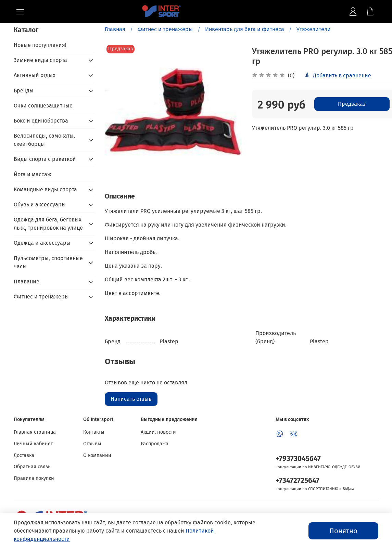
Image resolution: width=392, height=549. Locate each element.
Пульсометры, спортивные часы (48, 262)
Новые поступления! (40, 45)
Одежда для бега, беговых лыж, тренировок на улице (48, 224)
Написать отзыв (131, 399)
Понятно (343, 531)
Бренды (24, 91)
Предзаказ (352, 104)
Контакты (94, 432)
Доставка (24, 455)
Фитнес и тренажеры (165, 29)
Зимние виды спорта (40, 60)
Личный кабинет (33, 444)
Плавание (27, 282)
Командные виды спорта (45, 189)
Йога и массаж (33, 174)
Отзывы (92, 444)
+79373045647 (298, 459)
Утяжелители (314, 29)
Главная (115, 29)
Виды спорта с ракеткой (45, 159)
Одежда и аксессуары (42, 243)
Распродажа (155, 444)
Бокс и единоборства (41, 121)
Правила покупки (34, 478)
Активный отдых (35, 75)
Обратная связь (32, 467)
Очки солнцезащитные (43, 106)
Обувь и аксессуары (40, 205)
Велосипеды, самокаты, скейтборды (44, 140)
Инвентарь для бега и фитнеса (245, 29)
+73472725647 (298, 481)
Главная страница (35, 432)
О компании (97, 455)
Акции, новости (158, 432)
